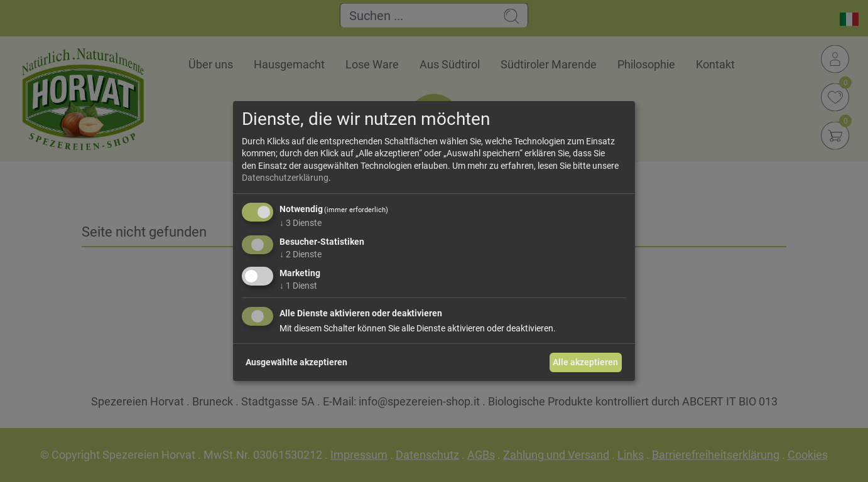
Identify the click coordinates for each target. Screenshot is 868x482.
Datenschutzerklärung (285, 178)
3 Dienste (301, 223)
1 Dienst (298, 285)
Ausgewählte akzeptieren (296, 362)
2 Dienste (301, 254)
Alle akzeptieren (585, 362)
